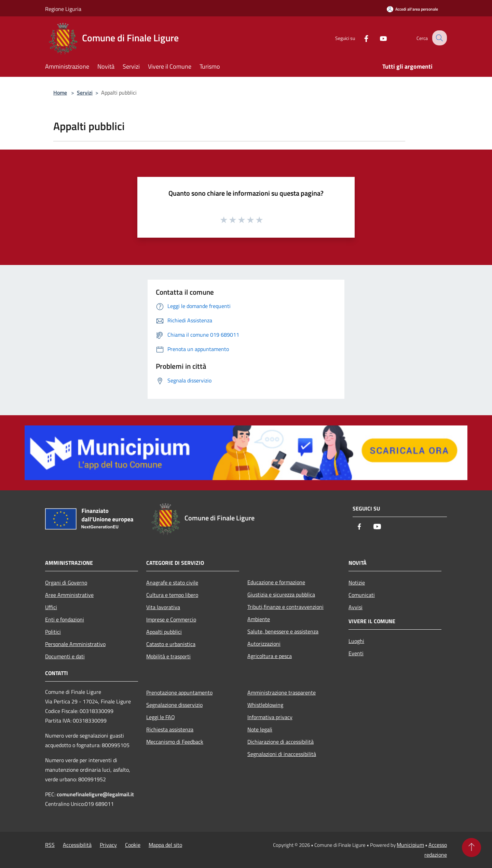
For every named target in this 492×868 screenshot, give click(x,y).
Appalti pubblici (164, 632)
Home (60, 93)
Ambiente (259, 619)
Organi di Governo (66, 583)
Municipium (410, 845)
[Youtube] (378, 38)
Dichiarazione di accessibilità (281, 742)
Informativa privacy (270, 717)
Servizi (85, 93)
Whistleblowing (265, 705)
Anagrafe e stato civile (172, 583)
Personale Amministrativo (75, 644)
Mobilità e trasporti (168, 656)
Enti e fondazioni (65, 619)
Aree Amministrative (69, 595)
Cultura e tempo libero (172, 595)
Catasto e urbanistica (171, 644)
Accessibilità (77, 845)
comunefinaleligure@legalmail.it (95, 794)
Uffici (51, 607)
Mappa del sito (165, 845)
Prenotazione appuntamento (179, 692)
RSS (50, 845)
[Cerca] (439, 38)
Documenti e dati (65, 656)
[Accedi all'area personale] (412, 9)
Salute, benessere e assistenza (283, 631)
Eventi (356, 653)
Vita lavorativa (163, 607)
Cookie (133, 845)
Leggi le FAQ (161, 717)
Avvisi (356, 607)
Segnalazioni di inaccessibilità (282, 754)
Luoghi (356, 641)
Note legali (260, 729)
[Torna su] (471, 848)
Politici (53, 632)
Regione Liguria (63, 9)
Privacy (108, 845)
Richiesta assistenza (170, 729)
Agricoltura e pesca (270, 656)
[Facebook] (361, 38)
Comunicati (362, 595)
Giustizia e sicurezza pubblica (281, 594)
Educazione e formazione (276, 582)
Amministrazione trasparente (282, 692)
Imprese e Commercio (171, 619)
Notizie (357, 583)
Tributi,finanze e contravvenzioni (285, 607)
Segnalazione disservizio (174, 705)
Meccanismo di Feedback (175, 742)
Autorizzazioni (264, 644)
